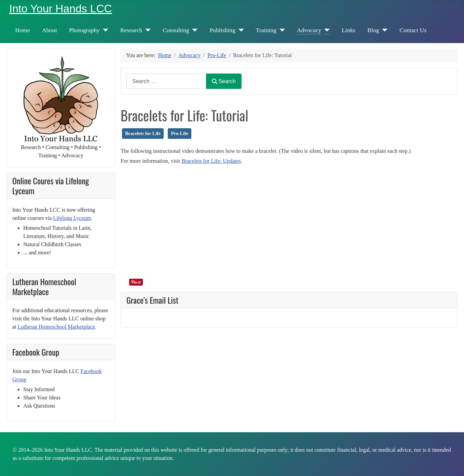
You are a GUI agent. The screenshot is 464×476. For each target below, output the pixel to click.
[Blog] (384, 30)
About (50, 30)
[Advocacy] (325, 30)
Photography (84, 30)
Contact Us (413, 30)
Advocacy (309, 30)
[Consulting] (194, 30)
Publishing (223, 30)
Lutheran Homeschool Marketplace (57, 327)
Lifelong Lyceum (72, 218)
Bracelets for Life (143, 134)
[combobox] (166, 81)
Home (23, 30)
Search (224, 81)
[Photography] (104, 30)
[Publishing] (240, 30)
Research (131, 30)
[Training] (281, 30)
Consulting (176, 30)
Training (266, 30)
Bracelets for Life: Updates (211, 161)
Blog (373, 30)
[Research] (146, 30)
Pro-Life (179, 134)
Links (349, 30)
